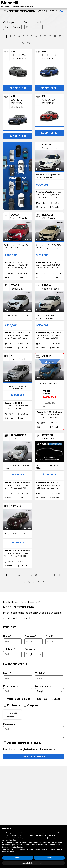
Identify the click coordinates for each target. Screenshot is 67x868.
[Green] (51, 699)
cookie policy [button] (11, 840)
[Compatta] (25, 705)
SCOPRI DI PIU (18, 88)
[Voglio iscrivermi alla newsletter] (17, 749)
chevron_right (38, 43)
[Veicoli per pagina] (34, 27)
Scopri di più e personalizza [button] (33, 863)
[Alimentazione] (49, 691)
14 (24, 43)
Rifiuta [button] (18, 858)
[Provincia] (34, 654)
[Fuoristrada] (5, 705)
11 (50, 36)
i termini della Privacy (29, 743)
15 (29, 43)
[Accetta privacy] (5, 743)
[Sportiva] (35, 699)
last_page (44, 43)
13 (60, 36)
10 (45, 36)
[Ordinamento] (12, 27)
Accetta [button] (49, 858)
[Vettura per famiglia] (5, 699)
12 (55, 36)
